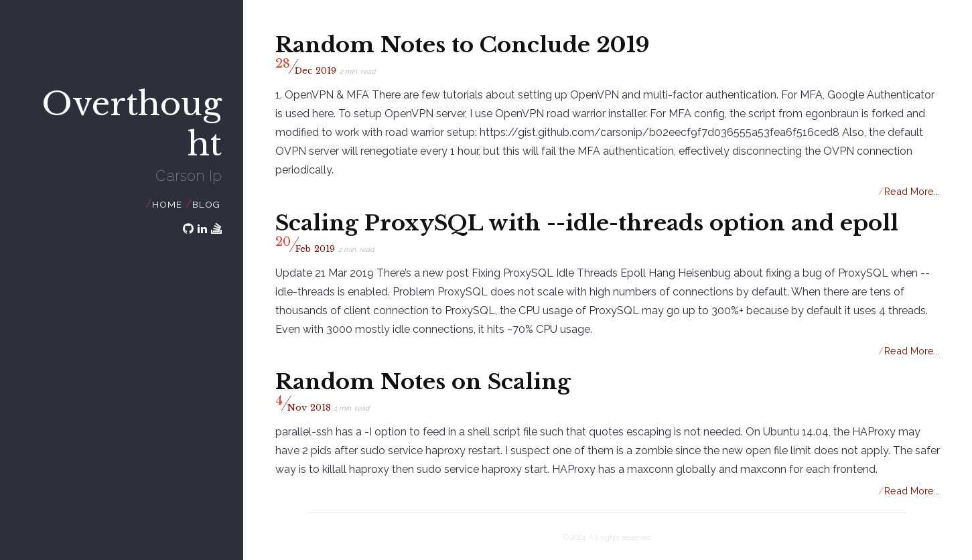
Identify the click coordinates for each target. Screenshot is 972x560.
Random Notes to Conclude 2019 (463, 45)
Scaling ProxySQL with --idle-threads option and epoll (587, 223)
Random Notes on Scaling (423, 382)
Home (167, 204)
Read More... (909, 191)
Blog (206, 204)
